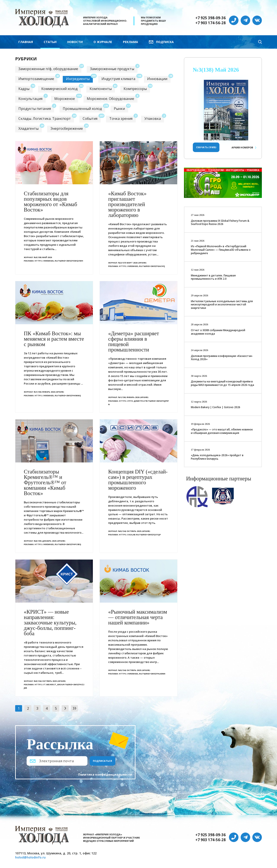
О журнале (103, 42)
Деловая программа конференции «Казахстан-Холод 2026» (222, 358)
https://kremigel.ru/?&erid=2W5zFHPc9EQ (58, 544)
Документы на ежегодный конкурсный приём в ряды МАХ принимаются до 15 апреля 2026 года (222, 383)
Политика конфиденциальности (105, 774)
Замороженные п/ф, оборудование (48, 69)
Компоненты (101, 89)
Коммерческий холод (60, 89)
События (90, 119)
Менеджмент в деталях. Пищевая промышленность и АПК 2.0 (213, 277)
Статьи (50, 42)
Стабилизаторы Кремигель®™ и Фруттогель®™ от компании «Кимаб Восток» (45, 482)
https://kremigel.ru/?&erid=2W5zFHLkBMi (142, 674)
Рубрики (26, 59)
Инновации (157, 79)
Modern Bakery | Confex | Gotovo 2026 (216, 407)
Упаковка (153, 119)
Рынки (119, 109)
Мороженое (65, 99)
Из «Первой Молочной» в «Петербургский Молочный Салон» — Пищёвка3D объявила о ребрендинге (221, 250)
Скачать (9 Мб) (206, 147)
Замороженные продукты (112, 69)
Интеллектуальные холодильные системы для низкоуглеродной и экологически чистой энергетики (222, 305)
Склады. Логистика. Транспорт (45, 119)
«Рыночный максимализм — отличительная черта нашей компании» (138, 617)
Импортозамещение (36, 79)
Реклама (130, 42)
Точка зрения (121, 119)
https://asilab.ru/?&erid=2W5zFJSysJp (140, 535)
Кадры (24, 89)
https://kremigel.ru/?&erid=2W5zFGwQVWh (59, 261)
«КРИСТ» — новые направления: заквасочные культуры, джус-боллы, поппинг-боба (50, 623)
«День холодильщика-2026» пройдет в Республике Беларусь (217, 457)
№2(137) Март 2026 (128, 263)
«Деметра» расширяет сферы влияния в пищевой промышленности (134, 342)
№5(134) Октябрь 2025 (130, 531)
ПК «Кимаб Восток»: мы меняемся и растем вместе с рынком (54, 339)
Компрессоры (135, 89)
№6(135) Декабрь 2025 (45, 541)
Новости (75, 42)
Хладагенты (28, 128)
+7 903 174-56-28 (211, 23)
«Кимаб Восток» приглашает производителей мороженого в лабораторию (127, 204)
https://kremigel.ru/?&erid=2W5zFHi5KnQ (58, 395)
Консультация (30, 99)
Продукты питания (35, 109)
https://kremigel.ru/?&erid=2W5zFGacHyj (142, 266)
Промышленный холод (82, 109)
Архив (242, 147)
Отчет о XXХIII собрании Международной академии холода (218, 332)
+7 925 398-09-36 (211, 18)
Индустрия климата (118, 79)
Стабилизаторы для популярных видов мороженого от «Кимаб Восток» (50, 202)
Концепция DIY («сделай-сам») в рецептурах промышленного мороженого (138, 480)
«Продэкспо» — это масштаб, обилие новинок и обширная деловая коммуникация (222, 431)
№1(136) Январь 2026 (44, 392)
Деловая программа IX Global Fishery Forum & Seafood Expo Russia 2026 (220, 222)
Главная (26, 42)
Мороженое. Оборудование (110, 99)
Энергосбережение (67, 128)
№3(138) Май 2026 (43, 257)
